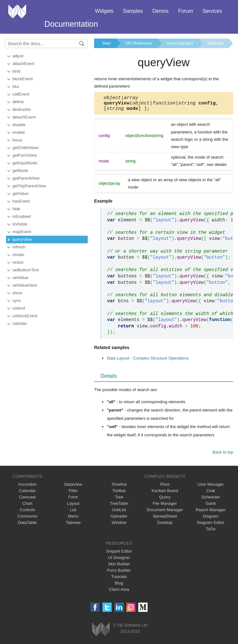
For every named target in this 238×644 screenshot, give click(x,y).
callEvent (21, 94)
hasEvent (21, 201)
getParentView (26, 178)
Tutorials (119, 580)
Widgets (104, 11)
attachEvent (23, 64)
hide (16, 209)
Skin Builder (119, 567)
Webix (101, 632)
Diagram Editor (211, 525)
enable (19, 132)
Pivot (165, 487)
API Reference (139, 43)
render (19, 255)
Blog (119, 586)
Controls (27, 513)
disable (19, 125)
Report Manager (211, 513)
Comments (27, 519)
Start (106, 43)
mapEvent (22, 232)
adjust (18, 56)
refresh (19, 247)
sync (17, 301)
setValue (20, 278)
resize (18, 262)
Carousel (27, 500)
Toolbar (119, 494)
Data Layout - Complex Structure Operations (148, 361)
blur (16, 86)
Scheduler (211, 500)
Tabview (73, 525)
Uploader (119, 519)
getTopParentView (29, 186)
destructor (22, 109)
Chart (27, 506)
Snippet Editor (119, 554)
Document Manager (165, 513)
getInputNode (25, 163)
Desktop (165, 525)
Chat (211, 494)
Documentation (71, 24)
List (73, 513)
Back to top (223, 455)
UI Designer (119, 560)
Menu (73, 519)
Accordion (27, 487)
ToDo (211, 532)
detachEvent (24, 117)
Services (212, 11)
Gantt (211, 506)
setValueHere (25, 285)
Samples (133, 11)
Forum (185, 11)
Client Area (119, 592)
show (17, 293)
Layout (73, 506)
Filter (73, 494)
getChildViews (26, 148)
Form (73, 500)
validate (20, 323)
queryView (22, 239)
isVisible (20, 224)
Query (165, 500)
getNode (20, 171)
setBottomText (26, 270)
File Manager (165, 506)
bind (16, 71)
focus (17, 140)
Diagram (211, 519)
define (18, 102)
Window (119, 525)
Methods (215, 43)
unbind (19, 308)
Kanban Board (165, 494)
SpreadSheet (165, 519)
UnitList (119, 513)
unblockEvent (25, 316)
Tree (119, 500)
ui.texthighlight (180, 43)
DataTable (27, 525)
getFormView (25, 155)
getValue (20, 193)
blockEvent (23, 79)
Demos (161, 11)
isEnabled (22, 216)
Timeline (119, 487)
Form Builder (119, 573)
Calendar (27, 494)
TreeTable (119, 506)
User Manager (211, 487)
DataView (73, 487)
